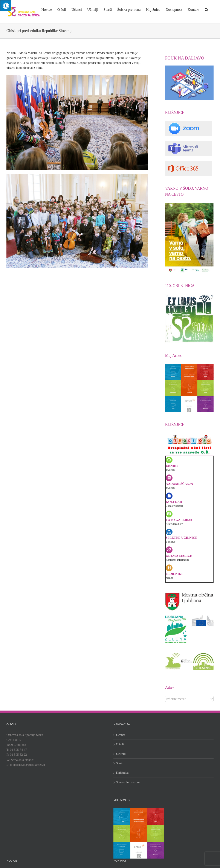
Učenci (121, 735)
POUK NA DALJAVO (185, 58)
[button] (206, 9)
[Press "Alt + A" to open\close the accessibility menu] (6, 6)
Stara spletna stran (128, 782)
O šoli (120, 744)
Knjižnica (122, 773)
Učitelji (121, 754)
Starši (120, 763)
